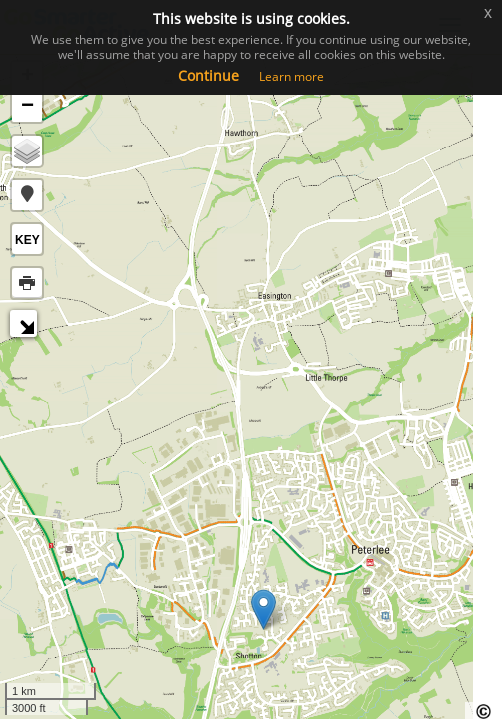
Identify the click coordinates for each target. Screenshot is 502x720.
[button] (27, 195)
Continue (208, 75)
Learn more (291, 76)
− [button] (27, 107)
